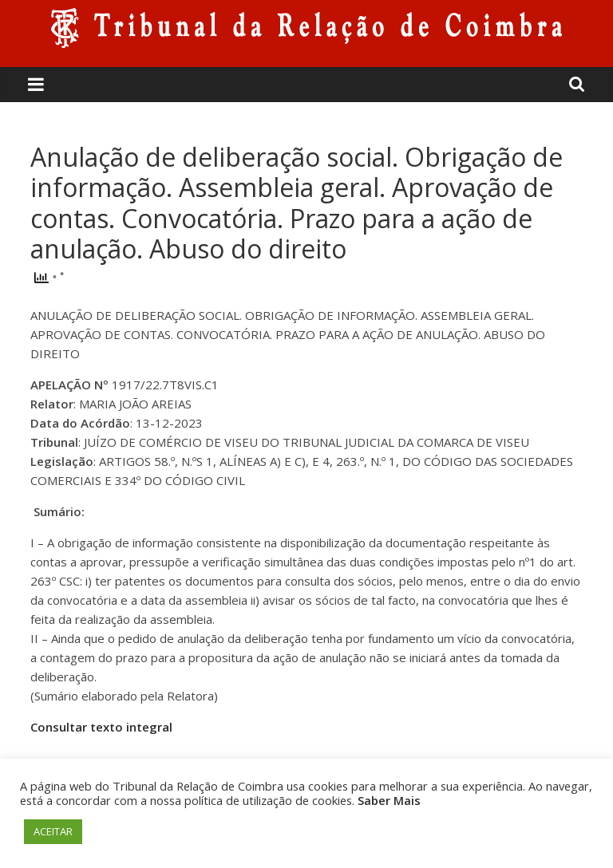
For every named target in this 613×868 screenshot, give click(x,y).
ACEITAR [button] (53, 831)
